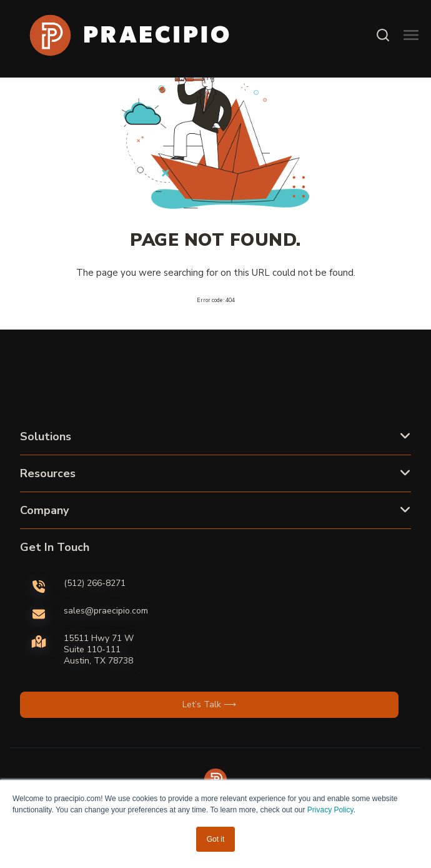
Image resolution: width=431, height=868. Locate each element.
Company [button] (44, 510)
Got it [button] (216, 839)
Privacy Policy (330, 810)
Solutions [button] (46, 437)
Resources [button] (48, 473)
